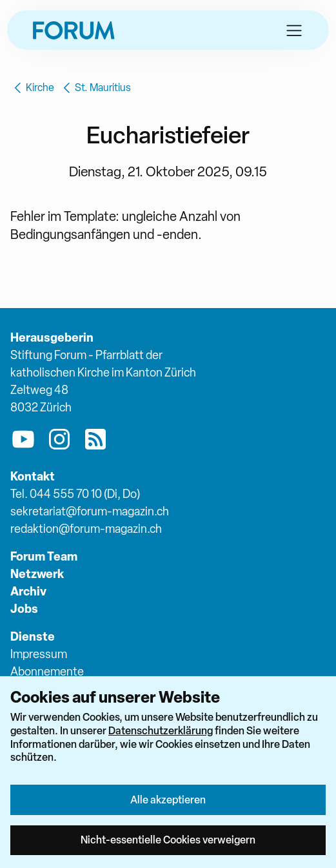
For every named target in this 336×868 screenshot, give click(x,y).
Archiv (28, 591)
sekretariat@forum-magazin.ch (90, 511)
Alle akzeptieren (168, 800)
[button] (294, 30)
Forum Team (44, 556)
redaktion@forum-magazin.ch (86, 529)
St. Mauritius (95, 88)
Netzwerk (37, 574)
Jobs (24, 609)
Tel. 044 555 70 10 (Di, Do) (75, 494)
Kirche (32, 88)
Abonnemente (47, 671)
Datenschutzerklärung (161, 730)
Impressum (39, 654)
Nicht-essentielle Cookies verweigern (168, 840)
